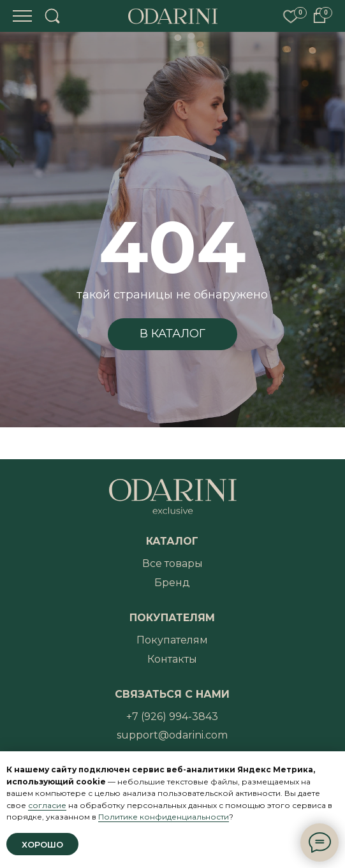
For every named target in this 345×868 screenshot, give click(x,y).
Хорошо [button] (42, 844)
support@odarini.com (172, 735)
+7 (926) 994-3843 (172, 717)
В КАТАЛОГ (172, 334)
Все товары (172, 563)
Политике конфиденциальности (164, 817)
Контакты (172, 659)
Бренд (172, 583)
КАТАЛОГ (172, 541)
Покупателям (172, 640)
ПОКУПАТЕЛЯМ (172, 618)
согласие (47, 805)
